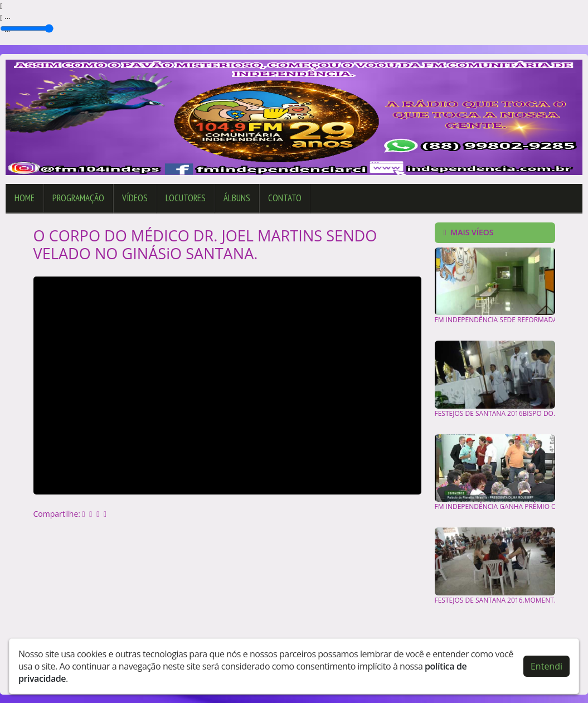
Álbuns (237, 198)
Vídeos (135, 198)
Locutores (186, 198)
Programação (78, 198)
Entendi (546, 666)
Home (25, 198)
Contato (285, 198)
